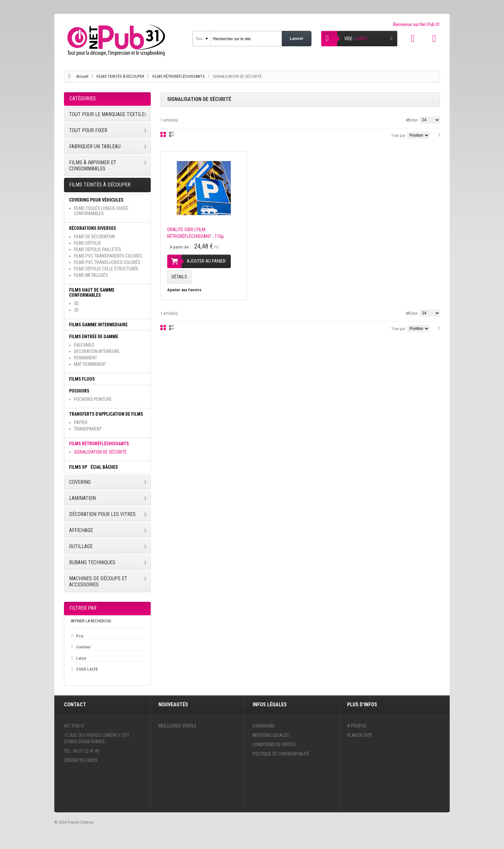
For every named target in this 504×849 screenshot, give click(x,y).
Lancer (297, 38)
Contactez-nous (81, 760)
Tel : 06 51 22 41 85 (82, 751)
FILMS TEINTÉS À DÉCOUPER (121, 76)
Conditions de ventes (274, 745)
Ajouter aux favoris (184, 290)
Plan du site (360, 735)
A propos (357, 726)
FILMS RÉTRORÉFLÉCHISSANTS (179, 76)
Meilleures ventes (177, 726)
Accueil (82, 76)
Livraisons (264, 726)
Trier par (398, 135)
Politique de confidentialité (281, 754)
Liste (172, 134)
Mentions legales (271, 735)
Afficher (412, 120)
